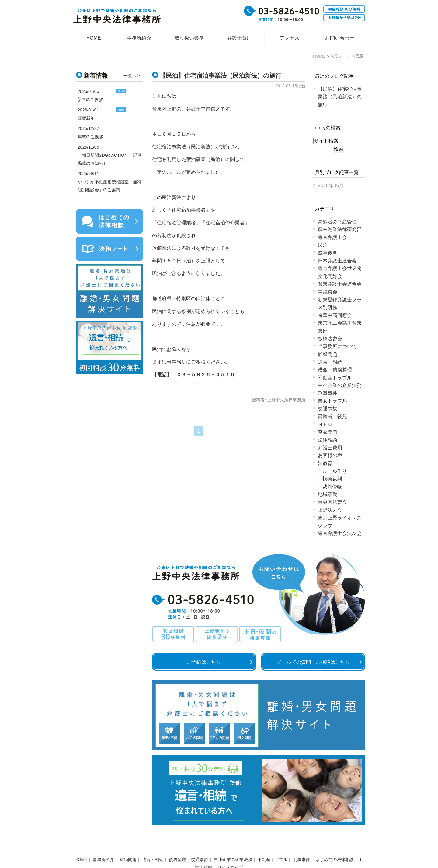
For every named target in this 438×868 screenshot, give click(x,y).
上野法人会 (330, 510)
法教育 (325, 463)
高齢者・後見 (332, 416)
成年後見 (328, 253)
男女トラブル (332, 401)
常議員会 (328, 292)
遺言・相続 (330, 362)
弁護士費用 (239, 38)
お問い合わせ (340, 38)
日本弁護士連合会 (337, 261)
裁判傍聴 (332, 487)
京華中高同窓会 (335, 315)
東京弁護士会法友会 (340, 533)
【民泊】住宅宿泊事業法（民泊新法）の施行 (221, 76)
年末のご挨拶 (90, 137)
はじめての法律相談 (335, 844)
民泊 (323, 245)
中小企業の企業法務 (340, 385)
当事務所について (337, 346)
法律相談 (328, 440)
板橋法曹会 (330, 339)
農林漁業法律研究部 (340, 229)
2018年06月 (331, 186)
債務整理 (177, 844)
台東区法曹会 (332, 502)
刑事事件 (328, 393)
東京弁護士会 (332, 237)
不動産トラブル (335, 378)
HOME (94, 38)
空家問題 (328, 432)
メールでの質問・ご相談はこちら (313, 662)
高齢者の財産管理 (337, 222)
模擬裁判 (332, 479)
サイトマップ (230, 852)
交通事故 (328, 409)
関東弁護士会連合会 (340, 284)
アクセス (290, 38)
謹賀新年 (86, 118)
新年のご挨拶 (90, 100)
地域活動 (328, 494)
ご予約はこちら (204, 662)
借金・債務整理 (335, 370)
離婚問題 (328, 354)
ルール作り (335, 471)
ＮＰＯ (325, 424)
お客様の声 (330, 455)
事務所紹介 (139, 38)
